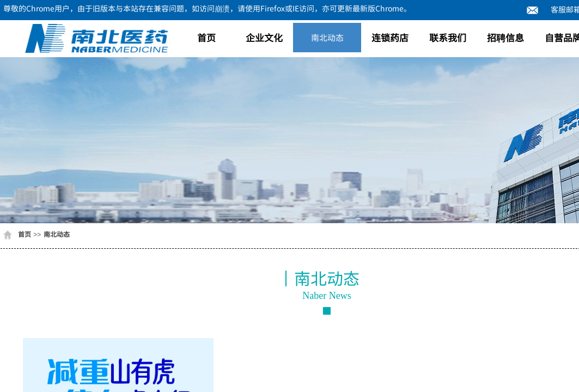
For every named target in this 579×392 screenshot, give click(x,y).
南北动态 (327, 37)
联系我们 (448, 37)
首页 (206, 37)
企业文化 (264, 37)
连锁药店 (390, 37)
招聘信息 (505, 37)
